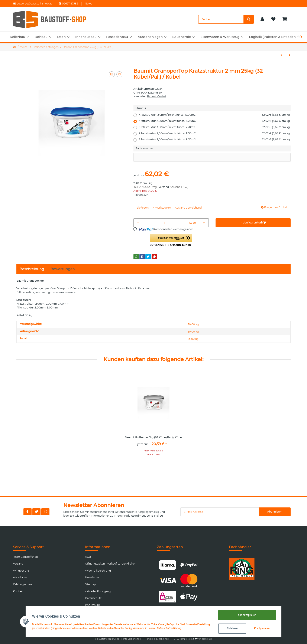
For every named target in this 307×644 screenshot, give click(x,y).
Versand (164, 187)
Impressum (93, 605)
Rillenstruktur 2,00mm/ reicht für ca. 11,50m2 (215, 133)
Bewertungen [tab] (63, 269)
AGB (88, 557)
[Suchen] (221, 19)
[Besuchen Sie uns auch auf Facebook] (28, 512)
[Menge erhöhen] (204, 223)
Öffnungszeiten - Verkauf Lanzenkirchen (111, 564)
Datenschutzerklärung (129, 512)
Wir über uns (21, 571)
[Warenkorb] (286, 19)
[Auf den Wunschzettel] (119, 74)
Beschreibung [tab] (32, 269)
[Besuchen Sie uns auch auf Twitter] (36, 512)
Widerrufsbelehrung (98, 571)
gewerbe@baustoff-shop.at (33, 4)
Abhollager (20, 577)
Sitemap (90, 584)
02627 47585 (68, 4)
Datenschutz (93, 598)
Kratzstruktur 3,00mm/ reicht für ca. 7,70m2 (215, 127)
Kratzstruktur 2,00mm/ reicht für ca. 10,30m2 (215, 121)
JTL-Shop (164, 639)
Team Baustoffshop (25, 557)
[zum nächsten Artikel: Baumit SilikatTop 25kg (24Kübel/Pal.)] (290, 55)
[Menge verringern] (138, 223)
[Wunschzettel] (273, 19)
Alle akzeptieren (246, 615)
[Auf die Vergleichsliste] (112, 74)
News (88, 4)
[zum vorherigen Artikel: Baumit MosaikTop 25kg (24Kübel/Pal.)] (281, 55)
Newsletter (92, 577)
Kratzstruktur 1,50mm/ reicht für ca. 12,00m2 (215, 115)
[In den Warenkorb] (253, 223)
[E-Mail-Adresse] (220, 512)
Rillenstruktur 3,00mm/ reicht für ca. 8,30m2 (215, 140)
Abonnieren (275, 512)
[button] (262, 19)
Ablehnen (232, 628)
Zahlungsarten (22, 584)
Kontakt (18, 591)
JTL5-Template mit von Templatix (193, 639)
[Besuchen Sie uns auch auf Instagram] (45, 512)
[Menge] (164, 223)
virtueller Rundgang (98, 591)
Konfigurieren (261, 628)
